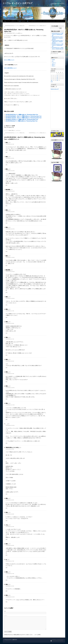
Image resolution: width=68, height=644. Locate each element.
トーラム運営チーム (19, 33)
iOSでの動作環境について (10, 68)
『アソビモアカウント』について (35, 21)
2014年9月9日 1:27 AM (10, 311)
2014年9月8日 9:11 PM (10, 144)
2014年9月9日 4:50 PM (10, 545)
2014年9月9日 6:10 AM (10, 374)
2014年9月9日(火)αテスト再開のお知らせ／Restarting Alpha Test (22, 121)
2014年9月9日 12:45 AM (10, 272)
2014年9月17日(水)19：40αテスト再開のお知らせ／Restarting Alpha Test (24, 118)
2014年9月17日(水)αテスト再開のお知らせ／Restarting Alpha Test (22, 119)
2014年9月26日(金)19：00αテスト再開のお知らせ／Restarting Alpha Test (24, 116)
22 (57, 79)
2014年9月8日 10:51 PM (10, 229)
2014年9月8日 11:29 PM (10, 257)
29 (57, 80)
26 (52, 80)
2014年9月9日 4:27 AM (10, 339)
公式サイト (14, 21)
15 (57, 77)
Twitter (18, 21)
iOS (53, 61)
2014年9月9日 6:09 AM (10, 361)
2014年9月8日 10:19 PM (10, 212)
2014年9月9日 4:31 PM (10, 527)
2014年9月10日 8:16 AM (10, 597)
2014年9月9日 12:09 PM (10, 388)
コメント (6, 616)
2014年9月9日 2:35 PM (10, 500)
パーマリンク (18, 130)
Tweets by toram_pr (54, 89)
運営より (13, 130)
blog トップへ (7, 21)
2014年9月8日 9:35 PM (10, 158)
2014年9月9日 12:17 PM (10, 405)
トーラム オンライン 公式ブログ (18, 3)
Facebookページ (24, 21)
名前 (5, 611)
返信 (7, 152)
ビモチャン (54, 63)
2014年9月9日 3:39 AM (10, 323)
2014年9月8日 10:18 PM (10, 191)
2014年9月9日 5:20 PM (10, 586)
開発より (54, 66)
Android (10, 130)
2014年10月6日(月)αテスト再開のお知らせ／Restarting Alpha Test (22, 115)
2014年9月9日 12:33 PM (10, 425)
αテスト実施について (9, 60)
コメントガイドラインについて (49, 21)
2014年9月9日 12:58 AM (10, 298)
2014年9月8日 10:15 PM (10, 171)
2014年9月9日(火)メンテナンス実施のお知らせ (38, 26)
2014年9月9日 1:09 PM (10, 449)
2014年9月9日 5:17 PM (10, 561)
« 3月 (52, 82)
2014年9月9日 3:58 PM (10, 514)
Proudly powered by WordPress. (58, 641)
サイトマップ (59, 21)
